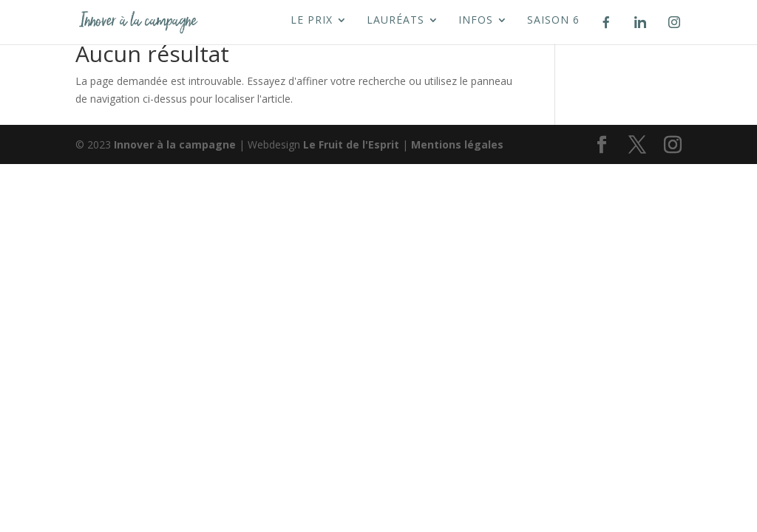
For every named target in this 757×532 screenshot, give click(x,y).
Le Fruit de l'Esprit (351, 144)
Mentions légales (457, 144)
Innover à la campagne (175, 144)
